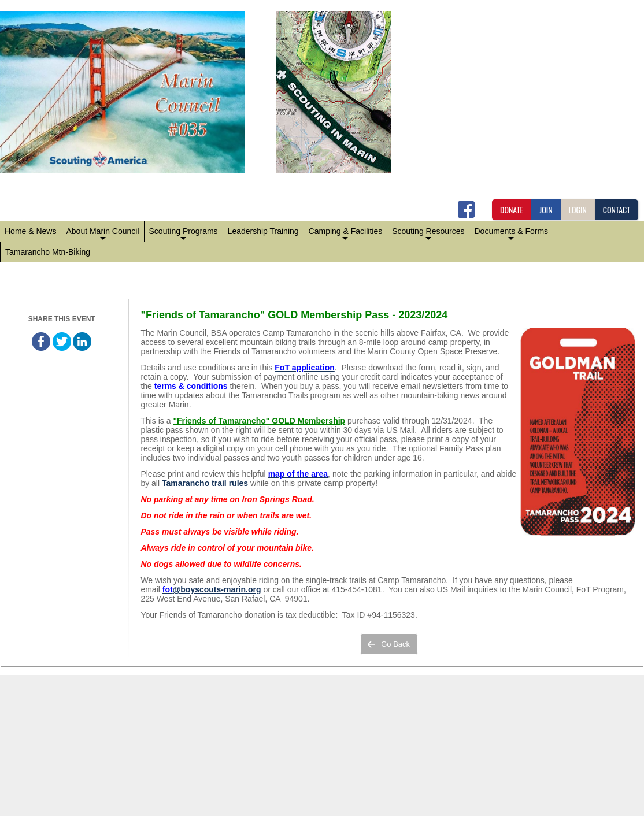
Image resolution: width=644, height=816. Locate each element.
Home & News (30, 231)
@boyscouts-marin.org (217, 589)
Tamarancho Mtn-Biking (48, 252)
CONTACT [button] (617, 209)
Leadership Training (263, 231)
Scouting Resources (428, 234)
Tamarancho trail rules (205, 483)
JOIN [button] (546, 209)
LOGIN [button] (578, 209)
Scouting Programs (184, 234)
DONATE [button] (512, 209)
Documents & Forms (511, 234)
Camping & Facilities (346, 234)
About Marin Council (102, 234)
